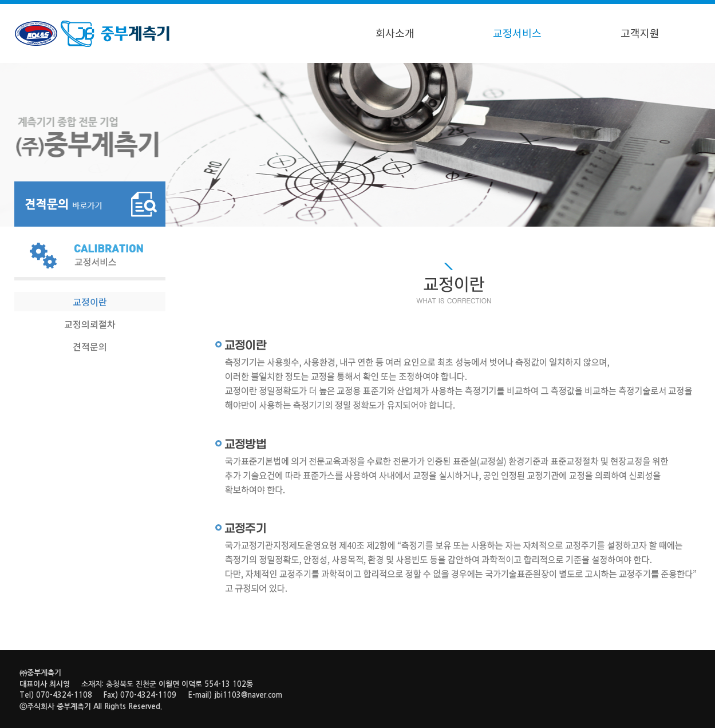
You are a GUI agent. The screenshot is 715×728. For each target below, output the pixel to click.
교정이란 (90, 302)
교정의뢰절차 (90, 324)
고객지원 (640, 33)
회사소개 (395, 33)
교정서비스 (517, 33)
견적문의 (90, 346)
